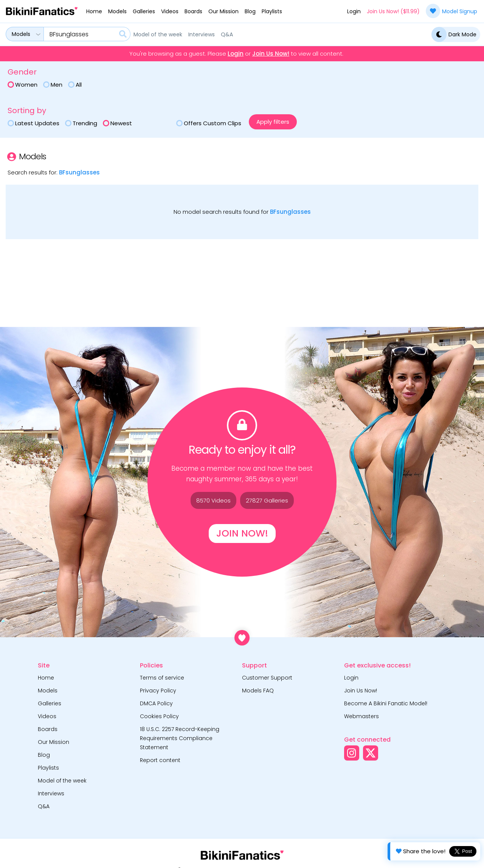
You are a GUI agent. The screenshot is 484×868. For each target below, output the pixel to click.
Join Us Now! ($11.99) (393, 11)
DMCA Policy (156, 703)
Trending (81, 123)
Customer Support (267, 678)
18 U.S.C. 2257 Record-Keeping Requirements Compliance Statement (180, 738)
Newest (117, 123)
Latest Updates (33, 123)
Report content (160, 760)
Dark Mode (454, 34)
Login (354, 11)
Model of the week (158, 34)
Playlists (272, 11)
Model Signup (451, 11)
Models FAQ (258, 691)
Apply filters (273, 122)
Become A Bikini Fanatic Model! (386, 703)
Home (94, 11)
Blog (250, 11)
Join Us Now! (271, 54)
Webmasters (361, 716)
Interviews (202, 34)
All (75, 85)
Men (53, 85)
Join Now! (242, 533)
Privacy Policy (158, 691)
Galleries (144, 11)
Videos (170, 11)
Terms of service (162, 678)
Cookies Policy (159, 716)
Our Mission (223, 11)
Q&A (227, 34)
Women (22, 85)
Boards (193, 11)
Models (117, 11)
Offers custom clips (209, 123)
